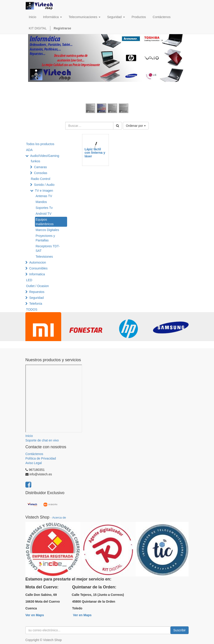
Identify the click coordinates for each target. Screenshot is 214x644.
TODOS (32, 309)
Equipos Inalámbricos (45, 222)
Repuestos (37, 292)
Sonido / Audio (44, 185)
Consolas (41, 173)
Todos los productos (40, 144)
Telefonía (36, 304)
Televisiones (44, 257)
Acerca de (59, 518)
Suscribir (180, 630)
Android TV (44, 214)
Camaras (40, 167)
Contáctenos (34, 454)
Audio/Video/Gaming (45, 156)
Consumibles (38, 268)
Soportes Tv (44, 208)
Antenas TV (44, 196)
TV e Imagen (44, 191)
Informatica (37, 274)
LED (29, 280)
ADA (29, 150)
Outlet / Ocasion (37, 286)
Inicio (29, 436)
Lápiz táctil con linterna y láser (95, 153)
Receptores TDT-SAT (48, 248)
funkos (35, 161)
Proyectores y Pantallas (45, 238)
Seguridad (36, 298)
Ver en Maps (35, 615)
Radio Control (41, 179)
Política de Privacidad (41, 458)
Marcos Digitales (47, 230)
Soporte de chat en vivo (42, 440)
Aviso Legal (34, 463)
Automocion (38, 262)
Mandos (41, 202)
